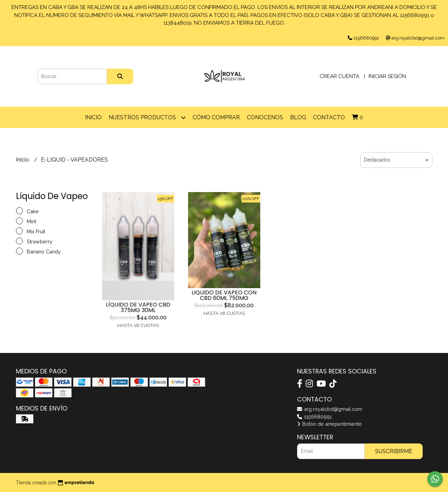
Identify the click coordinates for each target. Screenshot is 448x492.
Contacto (329, 117)
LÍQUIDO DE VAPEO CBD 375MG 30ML (138, 307)
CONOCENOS (265, 117)
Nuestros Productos (147, 117)
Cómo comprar (216, 117)
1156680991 (314, 417)
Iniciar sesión (387, 76)
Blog (298, 117)
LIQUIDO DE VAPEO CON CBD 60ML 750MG (224, 295)
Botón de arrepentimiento (329, 424)
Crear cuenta (339, 76)
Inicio (93, 117)
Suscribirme (394, 451)
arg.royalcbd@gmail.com (330, 409)
